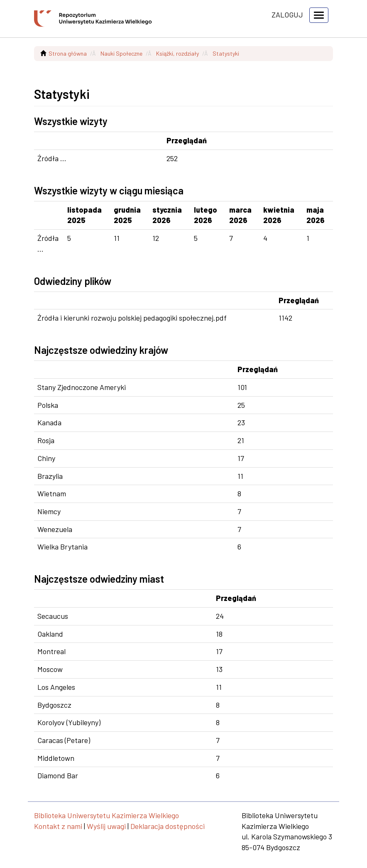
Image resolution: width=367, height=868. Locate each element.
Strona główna (68, 53)
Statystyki (226, 53)
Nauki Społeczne (121, 53)
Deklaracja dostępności (168, 826)
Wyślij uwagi (106, 826)
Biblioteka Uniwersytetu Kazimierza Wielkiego (106, 815)
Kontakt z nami (58, 826)
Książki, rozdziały (177, 53)
